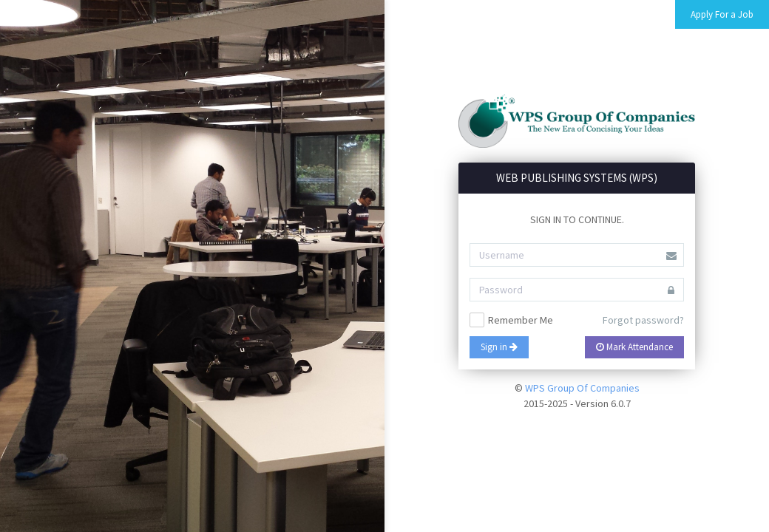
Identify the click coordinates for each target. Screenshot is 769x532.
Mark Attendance (634, 347)
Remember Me (511, 320)
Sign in (499, 347)
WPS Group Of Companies (582, 388)
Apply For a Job (722, 14)
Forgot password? (643, 320)
